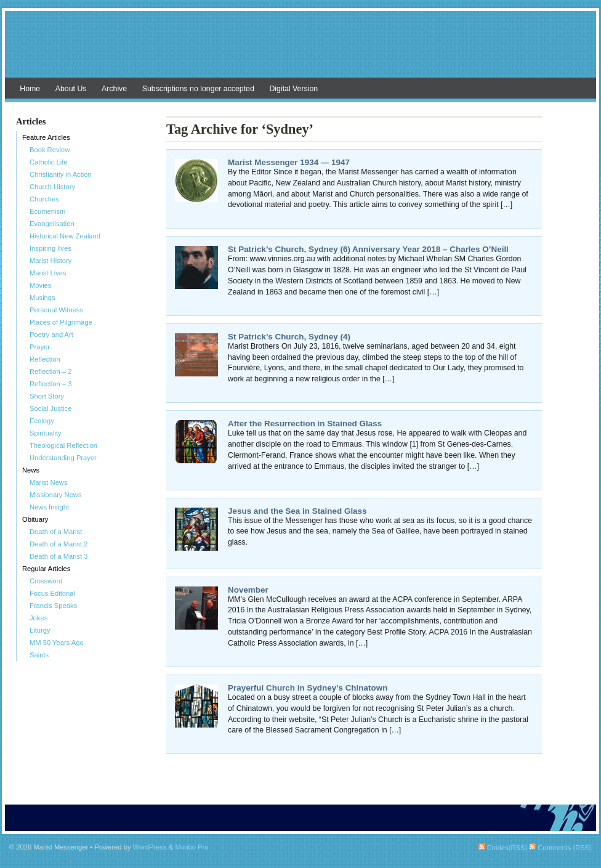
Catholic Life (49, 162)
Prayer (40, 347)
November (248, 590)
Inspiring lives (50, 248)
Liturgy (40, 630)
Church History (52, 187)
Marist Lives (48, 273)
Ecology (42, 421)
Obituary (35, 519)
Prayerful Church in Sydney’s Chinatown (308, 688)
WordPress (150, 847)
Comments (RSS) (560, 848)
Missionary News (56, 495)
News (31, 470)
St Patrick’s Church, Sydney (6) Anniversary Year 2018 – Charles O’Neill (368, 249)
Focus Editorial (52, 593)
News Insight (49, 507)
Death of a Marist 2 (59, 544)
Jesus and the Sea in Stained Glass (297, 511)
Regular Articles (46, 569)
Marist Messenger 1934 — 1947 (289, 162)
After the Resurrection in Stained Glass (305, 424)
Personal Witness (56, 310)
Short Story (47, 396)
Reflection (45, 359)
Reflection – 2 (50, 371)
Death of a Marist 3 (59, 556)
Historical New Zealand (65, 236)
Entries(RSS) (503, 848)
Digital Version (293, 89)
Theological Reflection (63, 445)
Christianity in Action (61, 174)
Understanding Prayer (63, 458)
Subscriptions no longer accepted (198, 89)
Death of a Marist (56, 532)
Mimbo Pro (192, 847)
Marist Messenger (300, 51)
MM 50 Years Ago (57, 643)
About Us (71, 89)
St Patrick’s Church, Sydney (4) (289, 337)
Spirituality (46, 433)
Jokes (38, 618)
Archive (114, 89)
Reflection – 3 (50, 384)
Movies (40, 285)
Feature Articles (46, 137)
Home (30, 89)
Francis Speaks (53, 606)
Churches (44, 199)
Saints (39, 655)
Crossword (46, 581)
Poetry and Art (51, 335)
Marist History (50, 261)
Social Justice (50, 408)
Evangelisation (52, 224)
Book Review (50, 150)
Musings (42, 298)
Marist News (49, 482)
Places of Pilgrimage (61, 322)
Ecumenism (47, 211)
